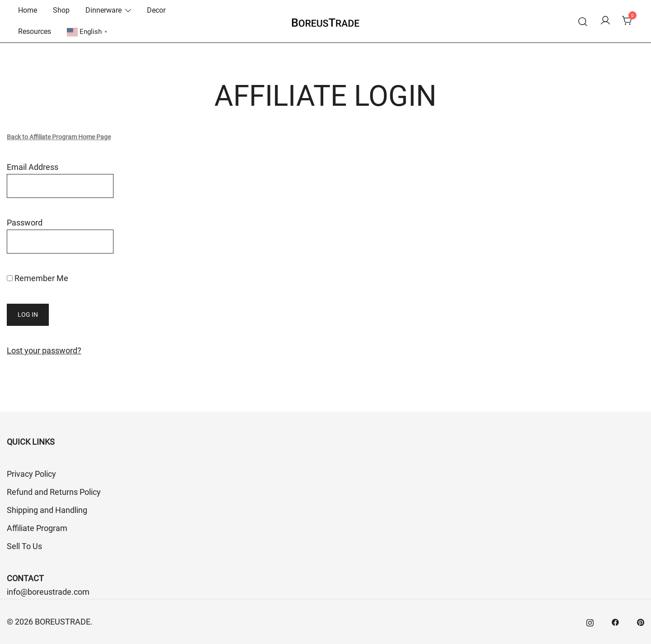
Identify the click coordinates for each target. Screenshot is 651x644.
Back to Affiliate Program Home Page (59, 137)
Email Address (33, 167)
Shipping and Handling (47, 510)
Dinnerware (104, 10)
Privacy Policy (31, 474)
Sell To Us (24, 546)
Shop (61, 10)
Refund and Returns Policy (54, 492)
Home (28, 10)
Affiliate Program (37, 528)
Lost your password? (44, 350)
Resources (35, 31)
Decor (156, 10)
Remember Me (38, 278)
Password (25, 223)
